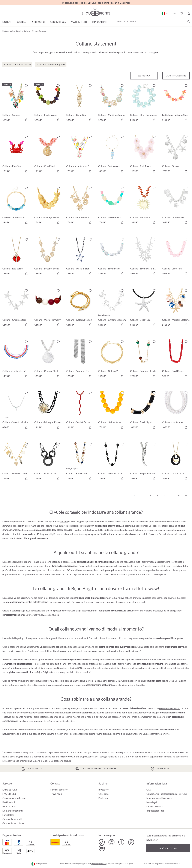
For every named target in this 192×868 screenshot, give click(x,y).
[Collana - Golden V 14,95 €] (112, 359)
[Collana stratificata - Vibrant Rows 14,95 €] (16, 359)
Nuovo (7, 22)
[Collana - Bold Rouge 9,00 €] (176, 359)
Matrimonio (79, 22)
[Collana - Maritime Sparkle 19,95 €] (112, 103)
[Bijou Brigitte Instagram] (112, 842)
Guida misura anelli (12, 819)
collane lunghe (72, 681)
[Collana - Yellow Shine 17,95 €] (112, 411)
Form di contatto (59, 790)
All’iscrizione (168, 848)
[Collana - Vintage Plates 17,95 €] (48, 206)
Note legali (152, 802)
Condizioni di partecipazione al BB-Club (167, 794)
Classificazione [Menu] (176, 75)
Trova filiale (56, 794)
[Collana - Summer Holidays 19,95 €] (16, 103)
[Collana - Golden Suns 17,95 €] (80, 206)
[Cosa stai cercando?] (152, 21)
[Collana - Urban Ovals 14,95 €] (176, 462)
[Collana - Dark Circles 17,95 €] (48, 462)
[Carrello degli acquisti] (189, 13)
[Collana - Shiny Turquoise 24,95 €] (144, 103)
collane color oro (93, 651)
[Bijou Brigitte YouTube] (102, 848)
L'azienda (103, 798)
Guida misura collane (13, 823)
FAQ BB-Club (9, 794)
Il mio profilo (9, 806)
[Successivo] (186, 496)
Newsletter (8, 815)
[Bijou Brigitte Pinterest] (131, 842)
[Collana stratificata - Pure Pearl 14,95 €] (176, 411)
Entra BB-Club (10, 790)
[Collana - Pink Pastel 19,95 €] (144, 154)
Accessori (38, 22)
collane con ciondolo (170, 708)
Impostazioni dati (156, 811)
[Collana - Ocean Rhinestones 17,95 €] (176, 154)
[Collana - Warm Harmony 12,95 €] (48, 308)
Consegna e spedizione (14, 798)
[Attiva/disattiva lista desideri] (26, 86)
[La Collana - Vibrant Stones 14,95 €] (176, 103)
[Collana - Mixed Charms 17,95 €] (16, 462)
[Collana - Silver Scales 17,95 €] (112, 257)
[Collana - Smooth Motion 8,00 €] (16, 411)
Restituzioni (9, 802)
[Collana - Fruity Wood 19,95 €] (48, 103)
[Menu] (144, 76)
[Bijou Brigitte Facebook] (121, 842)
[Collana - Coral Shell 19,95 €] (48, 154)
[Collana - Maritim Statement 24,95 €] (176, 308)
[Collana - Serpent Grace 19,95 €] (144, 462)
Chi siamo (103, 794)
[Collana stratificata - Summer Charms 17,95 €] (80, 154)
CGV (149, 790)
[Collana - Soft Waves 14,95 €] (112, 154)
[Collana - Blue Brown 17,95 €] (80, 462)
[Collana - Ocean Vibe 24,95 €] (176, 206)
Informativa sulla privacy (159, 798)
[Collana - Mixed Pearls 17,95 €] (112, 206)
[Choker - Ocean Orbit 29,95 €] (16, 206)
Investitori (104, 790)
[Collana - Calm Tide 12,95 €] (80, 103)
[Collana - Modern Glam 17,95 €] (112, 462)
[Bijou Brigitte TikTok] (102, 842)
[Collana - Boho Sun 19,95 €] (144, 206)
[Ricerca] (188, 21)
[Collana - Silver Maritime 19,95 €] (144, 257)
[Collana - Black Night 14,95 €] (144, 411)
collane (64, 521)
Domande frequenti (13, 811)
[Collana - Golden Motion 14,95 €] (80, 308)
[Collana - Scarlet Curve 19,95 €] (80, 411)
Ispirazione (100, 22)
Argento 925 (58, 22)
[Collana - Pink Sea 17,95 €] (16, 154)
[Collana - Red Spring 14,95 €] (16, 257)
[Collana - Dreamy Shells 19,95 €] (48, 257)
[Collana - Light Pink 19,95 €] (176, 257)
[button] (174, 13)
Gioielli (22, 22)
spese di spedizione (99, 864)
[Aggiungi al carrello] (26, 120)
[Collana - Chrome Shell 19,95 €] (48, 359)
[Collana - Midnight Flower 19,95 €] (48, 411)
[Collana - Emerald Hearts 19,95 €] (144, 359)
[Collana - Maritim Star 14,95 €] (80, 257)
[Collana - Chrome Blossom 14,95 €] (112, 308)
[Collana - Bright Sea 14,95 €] (144, 308)
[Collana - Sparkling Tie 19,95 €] (80, 359)
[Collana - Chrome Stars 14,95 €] (16, 308)
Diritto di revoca (155, 806)
